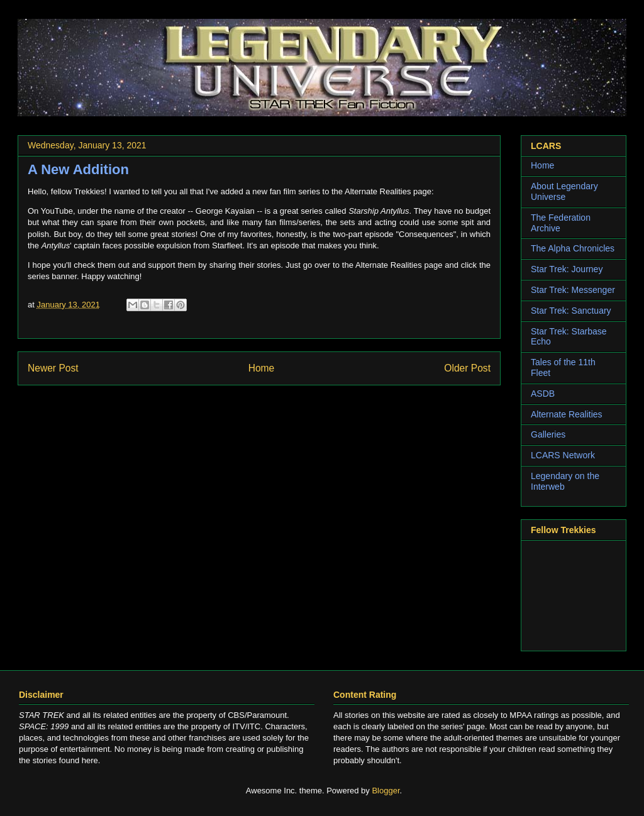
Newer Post (53, 368)
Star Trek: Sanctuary (571, 311)
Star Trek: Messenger (573, 290)
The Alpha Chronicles (573, 248)
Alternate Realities (567, 414)
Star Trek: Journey (567, 269)
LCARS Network (563, 455)
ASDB (543, 394)
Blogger (386, 791)
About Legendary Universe (564, 191)
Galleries (548, 434)
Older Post (467, 368)
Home (262, 368)
